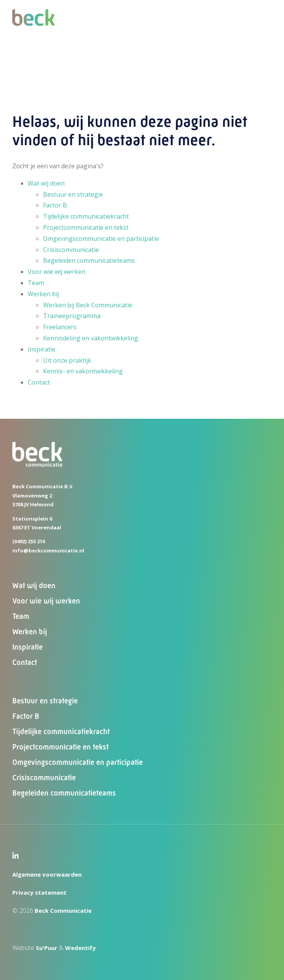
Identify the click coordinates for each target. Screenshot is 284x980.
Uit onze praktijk (67, 360)
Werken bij (43, 294)
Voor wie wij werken (57, 272)
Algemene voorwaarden (47, 874)
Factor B (55, 205)
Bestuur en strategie (73, 194)
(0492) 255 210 (29, 541)
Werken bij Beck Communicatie (88, 305)
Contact (39, 382)
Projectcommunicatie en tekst (86, 227)
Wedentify (80, 948)
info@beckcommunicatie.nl (48, 551)
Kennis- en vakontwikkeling (83, 371)
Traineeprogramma (72, 316)
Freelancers (60, 327)
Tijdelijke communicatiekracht (86, 216)
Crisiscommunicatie (71, 250)
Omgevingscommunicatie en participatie (101, 239)
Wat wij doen (46, 183)
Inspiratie (42, 349)
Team (36, 283)
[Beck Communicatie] (33, 28)
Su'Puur (47, 948)
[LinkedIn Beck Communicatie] (15, 856)
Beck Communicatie (63, 910)
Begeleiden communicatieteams (89, 260)
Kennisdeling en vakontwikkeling (91, 338)
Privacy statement (39, 892)
